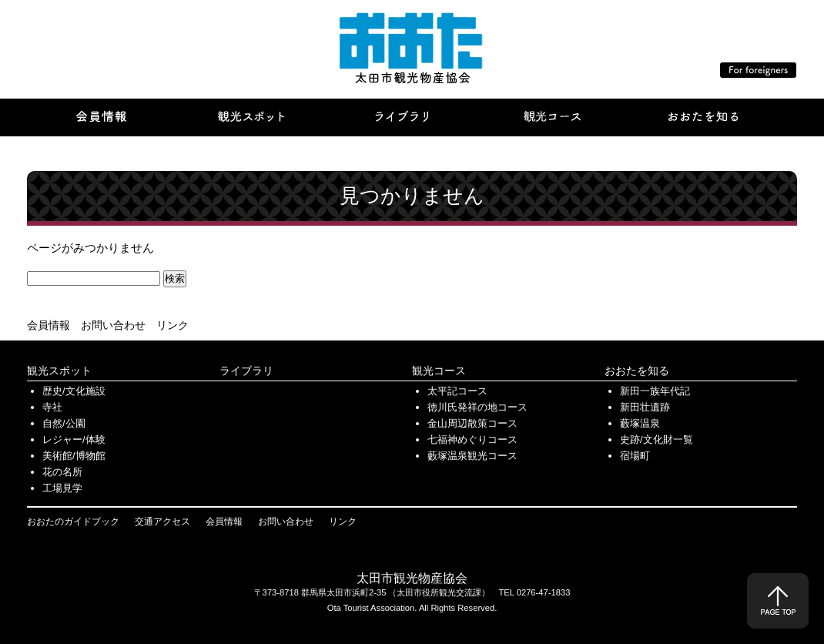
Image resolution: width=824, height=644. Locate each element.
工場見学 (62, 488)
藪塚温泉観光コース (472, 456)
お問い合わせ (113, 325)
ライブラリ (246, 371)
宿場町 (635, 456)
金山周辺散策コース (472, 423)
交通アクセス (162, 522)
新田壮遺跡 (645, 407)
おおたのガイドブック (73, 522)
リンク (173, 325)
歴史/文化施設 (74, 391)
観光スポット (59, 371)
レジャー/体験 (74, 439)
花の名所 (62, 472)
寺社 (52, 407)
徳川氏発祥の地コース (477, 407)
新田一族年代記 (655, 391)
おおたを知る (637, 371)
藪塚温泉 (640, 423)
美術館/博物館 (74, 456)
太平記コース (457, 391)
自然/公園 (64, 423)
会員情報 (49, 325)
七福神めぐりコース (472, 439)
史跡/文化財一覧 (657, 439)
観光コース (439, 371)
